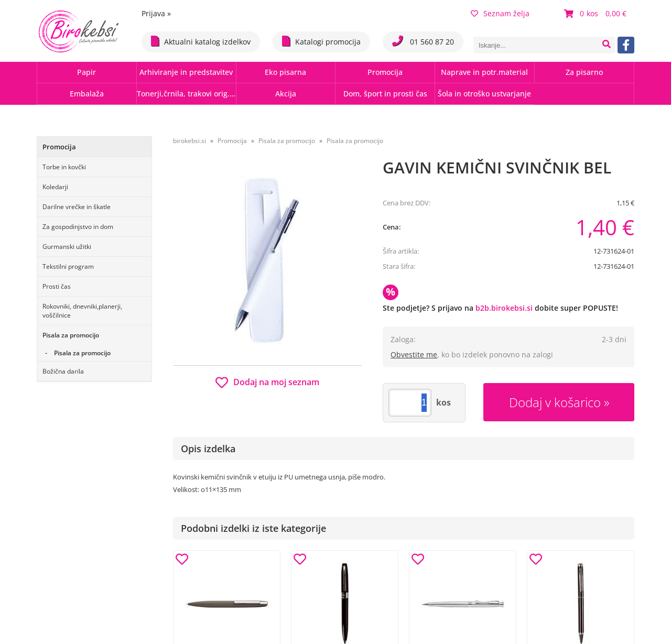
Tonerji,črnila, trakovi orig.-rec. (186, 94)
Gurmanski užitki (67, 247)
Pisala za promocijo (71, 335)
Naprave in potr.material (484, 72)
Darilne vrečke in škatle (77, 207)
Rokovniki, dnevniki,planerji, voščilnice (82, 311)
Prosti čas (57, 286)
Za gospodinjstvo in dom (78, 227)
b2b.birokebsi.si (504, 308)
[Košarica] (597, 14)
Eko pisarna (285, 72)
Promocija (385, 72)
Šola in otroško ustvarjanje (484, 94)
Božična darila (63, 371)
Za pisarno (584, 72)
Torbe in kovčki (64, 167)
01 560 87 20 (423, 41)
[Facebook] (626, 45)
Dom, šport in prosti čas (385, 94)
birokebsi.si (190, 141)
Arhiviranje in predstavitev (186, 72)
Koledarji (55, 187)
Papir (86, 72)
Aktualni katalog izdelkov (201, 41)
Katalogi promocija (321, 41)
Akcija (286, 94)
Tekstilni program (68, 266)
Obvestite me (414, 354)
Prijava (156, 13)
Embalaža (87, 94)
